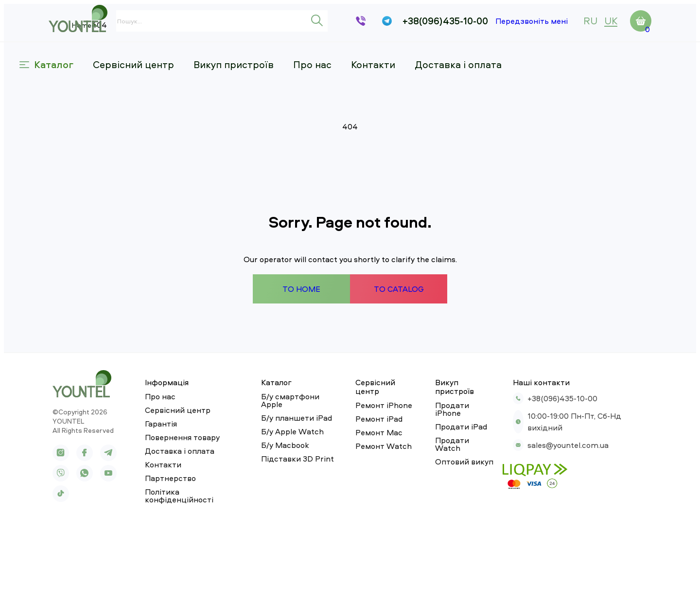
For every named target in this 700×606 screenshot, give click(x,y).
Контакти (402, 57)
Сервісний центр (163, 57)
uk (611, 21)
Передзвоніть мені (532, 21)
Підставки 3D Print (286, 530)
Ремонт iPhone (371, 476)
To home (297, 372)
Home (58, 84)
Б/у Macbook (273, 517)
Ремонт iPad (366, 489)
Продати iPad (451, 489)
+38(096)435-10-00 (445, 21)
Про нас (341, 57)
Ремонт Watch (370, 517)
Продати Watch (456, 503)
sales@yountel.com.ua (554, 513)
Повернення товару (170, 517)
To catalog (403, 372)
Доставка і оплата (487, 57)
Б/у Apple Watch (281, 503)
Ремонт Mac (366, 503)
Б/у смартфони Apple (290, 476)
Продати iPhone (456, 476)
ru (590, 21)
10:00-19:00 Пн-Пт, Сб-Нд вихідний (579, 495)
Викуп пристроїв (263, 57)
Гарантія (149, 503)
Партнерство (158, 557)
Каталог (76, 57)
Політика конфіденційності (185, 571)
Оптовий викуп (455, 517)
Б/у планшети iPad (285, 489)
